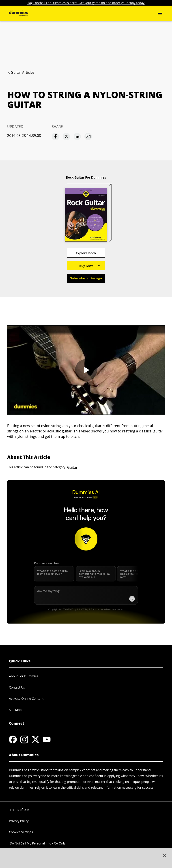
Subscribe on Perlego (86, 278)
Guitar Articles (23, 72)
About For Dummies (24, 676)
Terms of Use (19, 810)
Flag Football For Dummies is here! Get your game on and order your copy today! (86, 3)
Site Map (15, 710)
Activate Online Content (26, 699)
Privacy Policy (19, 821)
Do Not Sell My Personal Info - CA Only (37, 843)
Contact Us (17, 687)
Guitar (72, 467)
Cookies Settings (21, 832)
